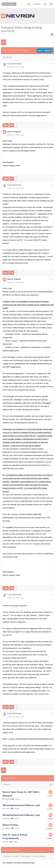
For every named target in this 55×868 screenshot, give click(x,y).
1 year (50, 796)
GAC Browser (27, 544)
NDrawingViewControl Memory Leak (21, 805)
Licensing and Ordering (10, 4)
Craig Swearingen (14, 64)
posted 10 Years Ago (15, 67)
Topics (6, 785)
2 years (49, 829)
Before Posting (10, 825)
